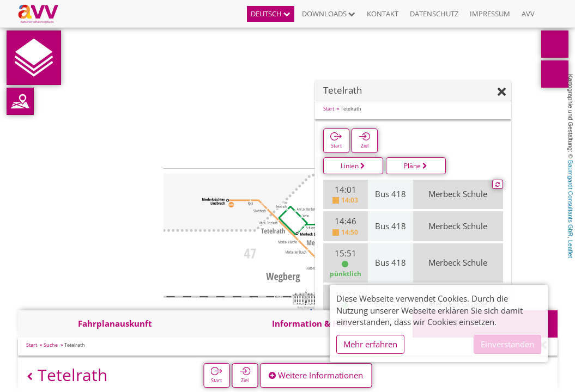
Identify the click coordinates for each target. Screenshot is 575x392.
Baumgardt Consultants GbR (571, 198)
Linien (353, 166)
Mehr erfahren (370, 344)
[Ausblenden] (502, 92)
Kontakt (383, 14)
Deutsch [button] (271, 14)
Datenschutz (434, 14)
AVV (528, 14)
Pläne (416, 166)
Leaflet (571, 249)
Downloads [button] (329, 14)
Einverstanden (507, 344)
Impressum (490, 14)
